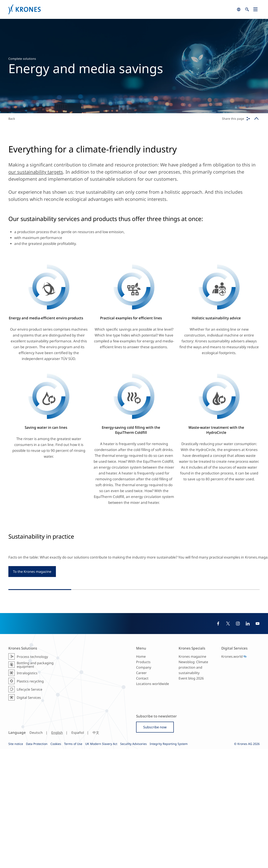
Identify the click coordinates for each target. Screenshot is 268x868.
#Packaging (245, 673)
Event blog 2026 (191, 797)
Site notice (16, 863)
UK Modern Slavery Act (101, 863)
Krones (121, 9)
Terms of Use (73, 863)
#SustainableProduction (118, 660)
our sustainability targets (36, 172)
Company (144, 786)
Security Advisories (133, 863)
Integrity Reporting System (169, 863)
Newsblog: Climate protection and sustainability (193, 786)
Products (143, 781)
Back (12, 119)
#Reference (122, 656)
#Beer (140, 660)
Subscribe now (155, 846)
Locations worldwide (153, 803)
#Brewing (167, 656)
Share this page (233, 119)
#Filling (231, 673)
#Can (235, 678)
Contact (142, 797)
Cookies (56, 863)
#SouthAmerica (197, 673)
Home (141, 775)
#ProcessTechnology (145, 656)
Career (141, 792)
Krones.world (232, 775)
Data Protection (37, 863)
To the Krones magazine (32, 591)
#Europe (107, 656)
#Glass (226, 678)
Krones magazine (192, 775)
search (239, 9)
